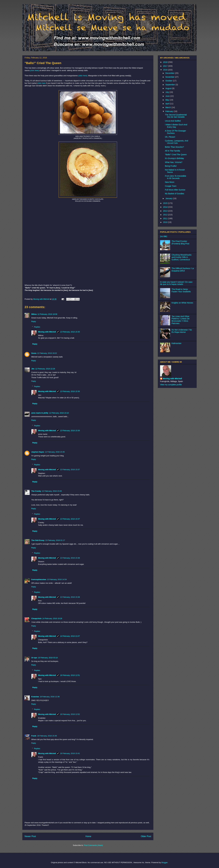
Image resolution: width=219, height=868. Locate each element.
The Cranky (36, 491)
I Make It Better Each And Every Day (176, 126)
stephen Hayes (38, 452)
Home (88, 836)
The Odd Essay (38, 540)
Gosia (34, 353)
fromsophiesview (39, 579)
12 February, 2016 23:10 (59, 413)
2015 (166, 203)
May (167, 100)
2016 (166, 70)
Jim (33, 369)
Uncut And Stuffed (173, 121)
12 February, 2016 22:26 (45, 369)
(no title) (164, 236)
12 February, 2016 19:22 (47, 353)
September (170, 85)
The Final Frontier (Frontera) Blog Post (180, 242)
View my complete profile (171, 385)
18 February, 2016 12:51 (70, 675)
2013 (166, 211)
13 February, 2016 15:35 (70, 332)
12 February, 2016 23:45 (52, 491)
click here (42, 83)
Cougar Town (171, 186)
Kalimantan (177, 343)
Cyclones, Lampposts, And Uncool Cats (177, 142)
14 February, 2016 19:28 (52, 618)
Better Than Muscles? (174, 147)
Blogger (165, 862)
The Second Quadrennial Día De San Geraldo (176, 116)
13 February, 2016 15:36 (70, 391)
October (169, 81)
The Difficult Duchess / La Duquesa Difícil (183, 270)
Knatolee (35, 697)
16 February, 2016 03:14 (48, 658)
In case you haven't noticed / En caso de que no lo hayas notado (176, 283)
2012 (166, 215)
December (170, 73)
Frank (34, 736)
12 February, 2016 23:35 (55, 452)
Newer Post (30, 836)
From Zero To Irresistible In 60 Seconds (175, 177)
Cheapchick (36, 618)
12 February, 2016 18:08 (47, 314)
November (170, 77)
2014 (166, 207)
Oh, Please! (170, 137)
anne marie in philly (40, 413)
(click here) (34, 70)
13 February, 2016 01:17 (55, 540)
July (167, 92)
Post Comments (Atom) (93, 845)
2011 (166, 218)
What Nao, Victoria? (174, 162)
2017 (166, 66)
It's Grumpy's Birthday (174, 158)
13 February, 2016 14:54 (57, 579)
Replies (37, 327)
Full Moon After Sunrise (175, 190)
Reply (34, 321)
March (168, 107)
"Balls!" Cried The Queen (176, 155)
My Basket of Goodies (175, 194)
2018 (166, 62)
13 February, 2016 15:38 (70, 558)
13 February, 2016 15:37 (70, 470)
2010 (166, 222)
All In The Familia (172, 151)
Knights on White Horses (182, 303)
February (170, 111)
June (168, 96)
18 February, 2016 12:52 (70, 714)
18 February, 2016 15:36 (47, 736)
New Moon (170, 182)
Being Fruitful (171, 166)
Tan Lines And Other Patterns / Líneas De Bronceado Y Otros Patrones (181, 320)
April (168, 104)
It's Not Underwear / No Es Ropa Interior (182, 331)
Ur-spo (34, 658)
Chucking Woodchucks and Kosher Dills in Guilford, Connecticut (182, 257)
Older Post (146, 836)
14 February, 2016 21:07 (70, 636)
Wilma (34, 314)
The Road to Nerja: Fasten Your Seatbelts (181, 290)
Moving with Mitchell (47, 332)
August (169, 88)
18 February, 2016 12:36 (50, 697)
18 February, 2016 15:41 (70, 753)
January (169, 198)
